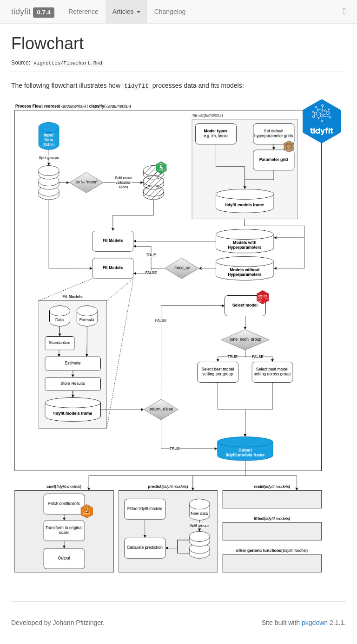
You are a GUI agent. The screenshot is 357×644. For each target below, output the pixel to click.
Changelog (170, 12)
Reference (83, 12)
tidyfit (21, 12)
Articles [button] (126, 12)
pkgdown (315, 623)
